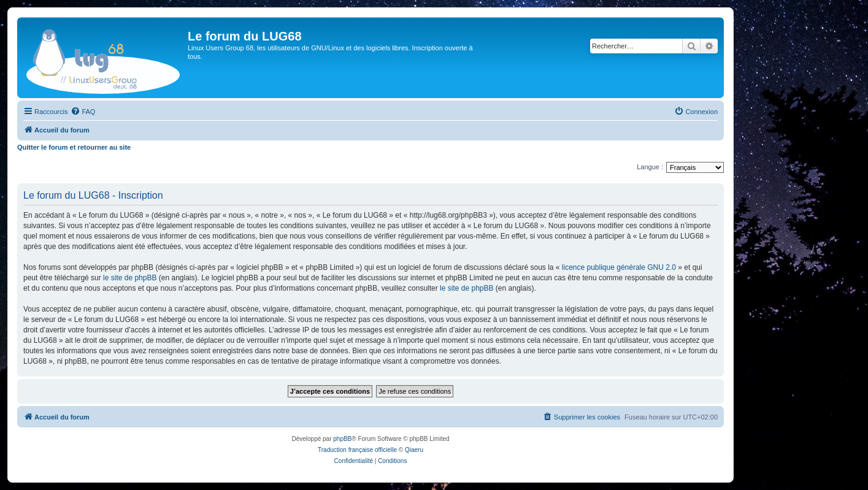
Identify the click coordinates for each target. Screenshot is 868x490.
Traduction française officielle (357, 450)
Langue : (650, 167)
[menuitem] (83, 112)
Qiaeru (414, 450)
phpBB (342, 439)
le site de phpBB (130, 278)
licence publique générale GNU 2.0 (619, 267)
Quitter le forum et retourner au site (74, 147)
